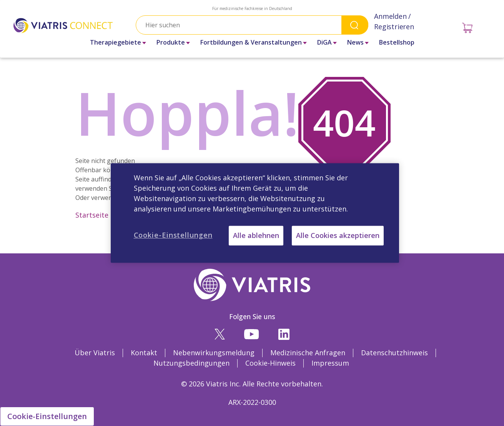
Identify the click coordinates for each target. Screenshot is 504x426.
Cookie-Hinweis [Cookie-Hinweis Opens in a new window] (270, 363)
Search (355, 25)
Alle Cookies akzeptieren (338, 235)
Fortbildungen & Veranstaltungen (251, 42)
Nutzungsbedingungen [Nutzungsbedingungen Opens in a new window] (191, 363)
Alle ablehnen (256, 235)
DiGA (324, 42)
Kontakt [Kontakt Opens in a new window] (144, 353)
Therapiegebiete (116, 42)
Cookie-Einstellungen (47, 416)
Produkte (171, 42)
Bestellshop (397, 42)
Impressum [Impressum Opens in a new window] (330, 363)
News (355, 42)
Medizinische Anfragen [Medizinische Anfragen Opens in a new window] (308, 353)
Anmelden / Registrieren (394, 21)
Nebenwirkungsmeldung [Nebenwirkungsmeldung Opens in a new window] (214, 353)
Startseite (92, 215)
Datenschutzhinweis (394, 353)
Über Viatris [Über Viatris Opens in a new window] (95, 353)
